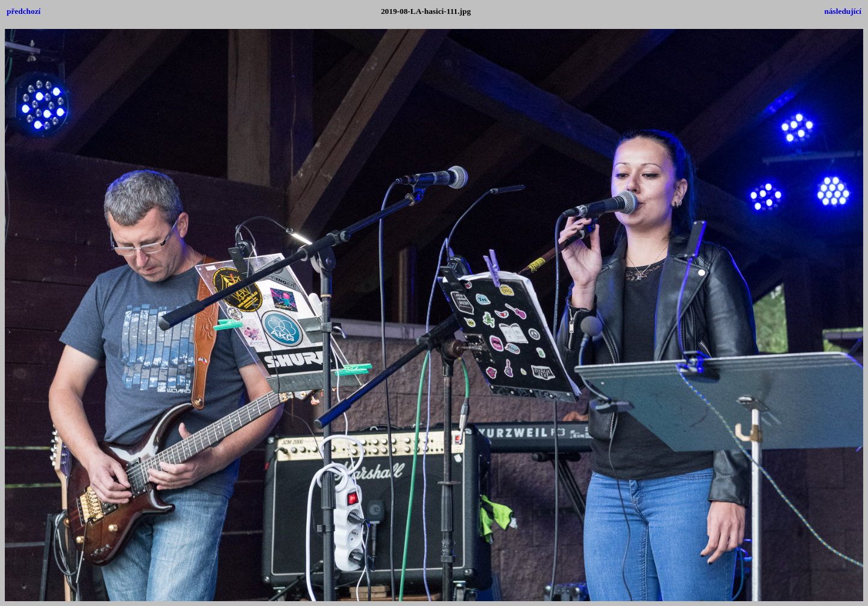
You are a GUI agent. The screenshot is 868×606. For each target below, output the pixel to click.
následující (843, 11)
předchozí (24, 11)
